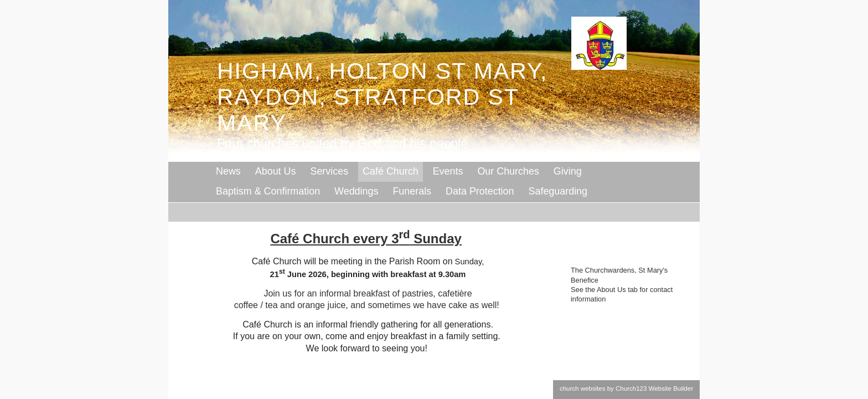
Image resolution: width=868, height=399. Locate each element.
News (228, 171)
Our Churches (508, 171)
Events (448, 171)
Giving (568, 171)
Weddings (356, 191)
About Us (276, 171)
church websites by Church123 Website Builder (626, 388)
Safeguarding (558, 191)
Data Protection (480, 191)
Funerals (412, 191)
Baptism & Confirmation (268, 191)
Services (329, 171)
